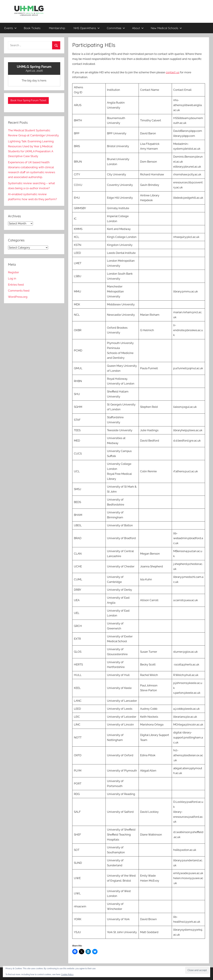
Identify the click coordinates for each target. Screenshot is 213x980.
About (138, 28)
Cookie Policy (67, 975)
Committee (116, 28)
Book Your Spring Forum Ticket (28, 100)
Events (10, 28)
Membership (57, 28)
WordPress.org (18, 297)
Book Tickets (32, 28)
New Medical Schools (166, 28)
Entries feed (16, 285)
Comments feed (19, 291)
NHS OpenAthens (87, 28)
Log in (12, 278)
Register (13, 272)
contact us (172, 72)
